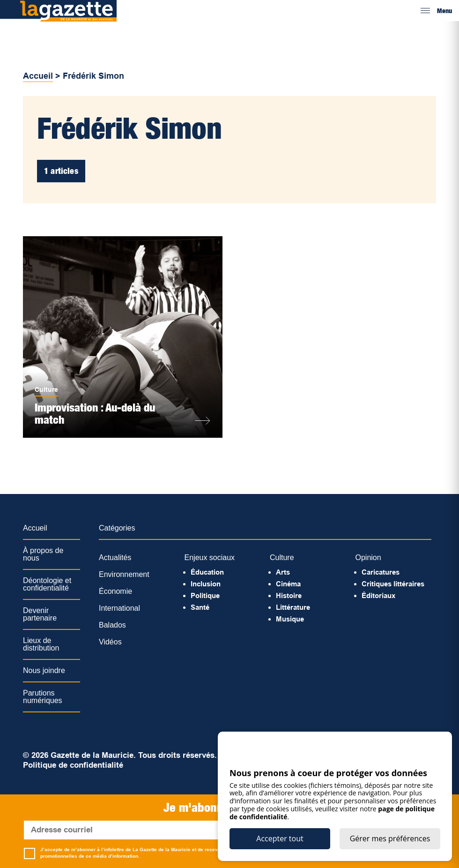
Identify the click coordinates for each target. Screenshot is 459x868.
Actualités (115, 557)
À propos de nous (43, 554)
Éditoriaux (378, 595)
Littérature (293, 607)
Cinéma (288, 584)
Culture (46, 389)
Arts (283, 572)
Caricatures (381, 572)
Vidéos (110, 642)
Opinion (368, 557)
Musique (290, 619)
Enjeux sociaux (210, 557)
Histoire (289, 595)
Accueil (38, 76)
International (119, 608)
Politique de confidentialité (73, 765)
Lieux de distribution (41, 644)
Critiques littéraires (393, 584)
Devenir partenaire (40, 614)
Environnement (124, 574)
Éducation (207, 572)
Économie (115, 591)
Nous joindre (44, 670)
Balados (112, 625)
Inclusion (206, 584)
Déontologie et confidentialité (47, 584)
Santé (200, 607)
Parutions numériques (43, 697)
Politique (205, 595)
